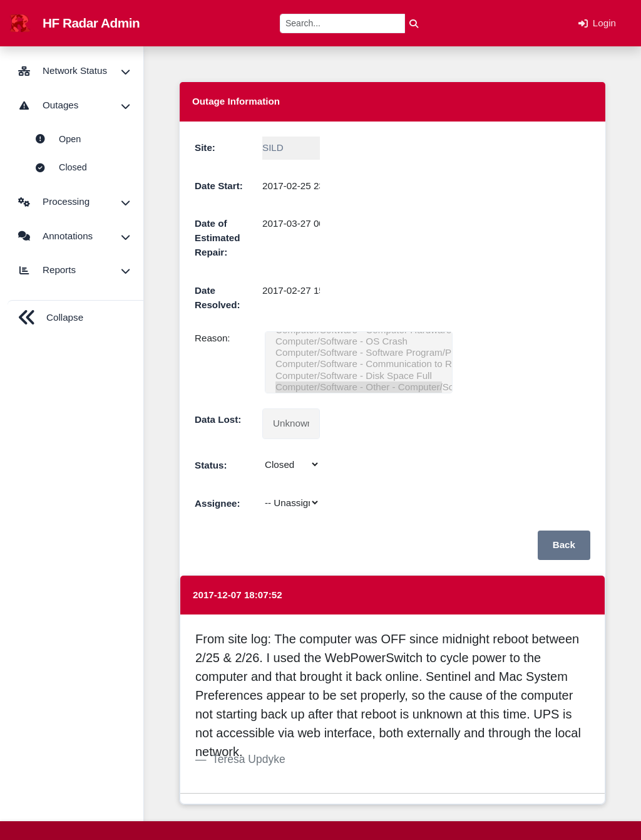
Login (597, 23)
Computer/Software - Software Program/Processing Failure (359, 353)
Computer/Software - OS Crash (359, 341)
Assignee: (218, 503)
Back (564, 545)
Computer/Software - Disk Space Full (359, 376)
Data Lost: (218, 419)
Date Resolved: (218, 298)
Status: (211, 465)
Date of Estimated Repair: (218, 238)
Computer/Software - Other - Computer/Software (359, 387)
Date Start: (219, 186)
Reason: (213, 338)
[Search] (342, 23)
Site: (205, 148)
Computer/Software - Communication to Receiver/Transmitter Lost (359, 364)
